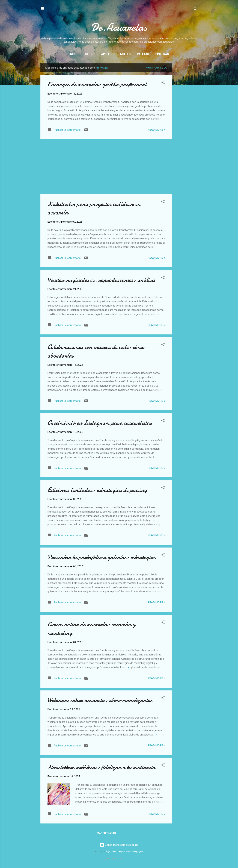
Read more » (156, 130)
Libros (88, 54)
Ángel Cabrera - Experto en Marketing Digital (124, 852)
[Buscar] (195, 10)
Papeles (105, 54)
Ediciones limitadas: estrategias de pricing (97, 490)
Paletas (143, 54)
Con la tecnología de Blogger (119, 845)
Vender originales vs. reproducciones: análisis (101, 280)
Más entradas (106, 833)
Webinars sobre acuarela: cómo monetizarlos (100, 700)
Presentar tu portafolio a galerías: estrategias (102, 557)
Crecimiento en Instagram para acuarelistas (100, 423)
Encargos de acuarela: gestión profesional (97, 84)
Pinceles (124, 54)
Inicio (73, 54)
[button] (163, 83)
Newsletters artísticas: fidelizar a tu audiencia (102, 767)
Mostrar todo (157, 68)
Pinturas (162, 54)
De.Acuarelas (119, 27)
